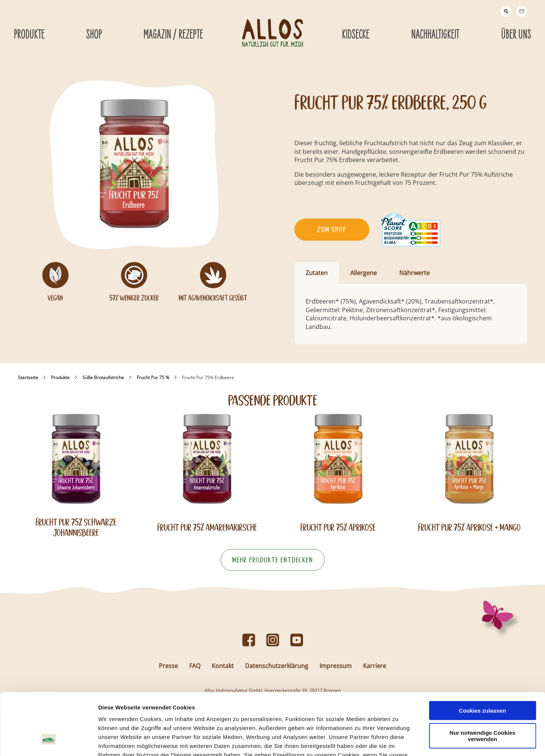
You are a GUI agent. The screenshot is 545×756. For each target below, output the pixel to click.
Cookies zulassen (482, 657)
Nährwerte (414, 273)
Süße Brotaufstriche (103, 377)
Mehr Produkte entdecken (273, 560)
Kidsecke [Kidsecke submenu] (356, 35)
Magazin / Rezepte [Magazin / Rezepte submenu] (173, 35)
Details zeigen (398, 741)
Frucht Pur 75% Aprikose (338, 528)
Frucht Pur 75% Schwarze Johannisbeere (76, 527)
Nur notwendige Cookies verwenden (482, 683)
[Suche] (506, 11)
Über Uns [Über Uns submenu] (516, 35)
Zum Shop (332, 229)
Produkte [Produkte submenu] (29, 35)
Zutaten (317, 273)
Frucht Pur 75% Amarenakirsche (207, 528)
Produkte (60, 377)
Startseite (28, 377)
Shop (94, 35)
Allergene (364, 273)
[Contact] (522, 11)
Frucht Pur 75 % (153, 377)
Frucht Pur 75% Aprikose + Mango (469, 528)
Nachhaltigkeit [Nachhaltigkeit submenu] (435, 35)
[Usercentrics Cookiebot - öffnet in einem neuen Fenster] (49, 741)
